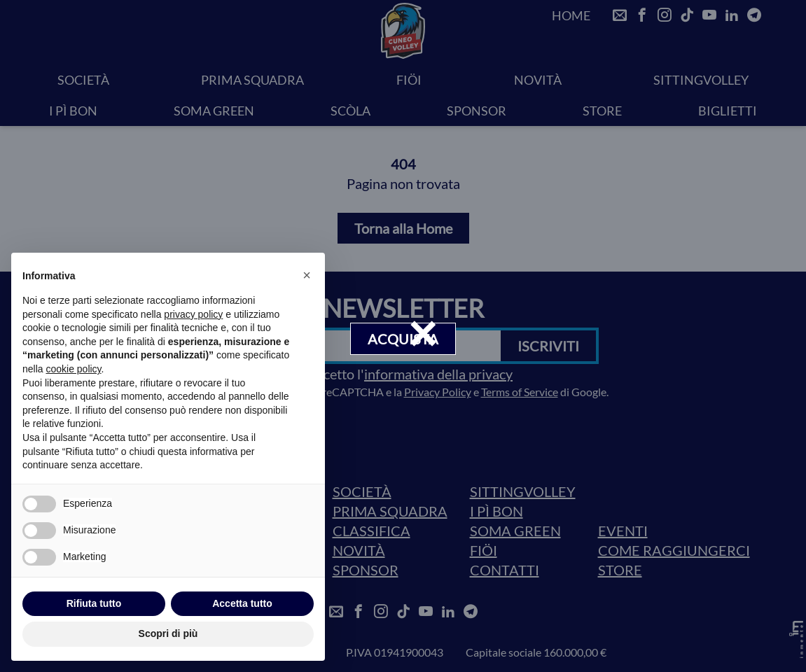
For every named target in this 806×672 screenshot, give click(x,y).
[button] (307, 275)
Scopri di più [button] (168, 633)
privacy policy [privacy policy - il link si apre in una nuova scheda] (193, 314)
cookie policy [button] (73, 369)
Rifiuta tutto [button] (94, 603)
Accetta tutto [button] (242, 603)
